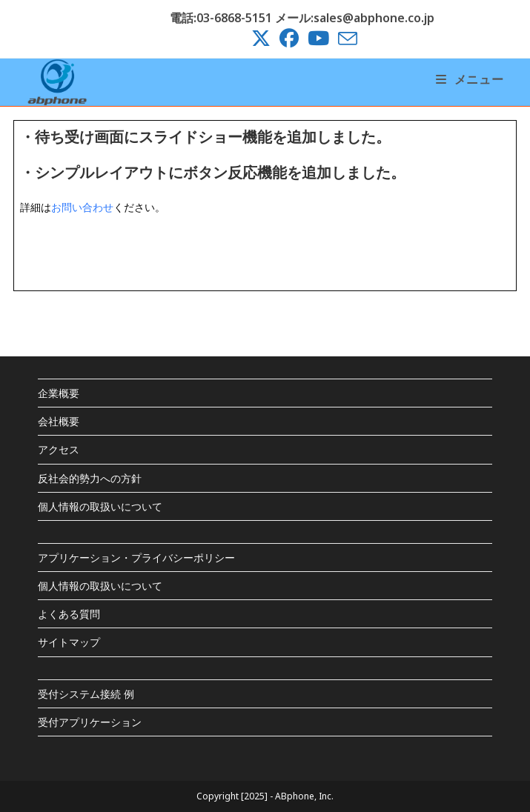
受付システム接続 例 (86, 694)
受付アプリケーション (90, 722)
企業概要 (59, 393)
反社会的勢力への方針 (90, 478)
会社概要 (59, 421)
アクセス (59, 449)
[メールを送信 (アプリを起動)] (345, 39)
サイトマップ (69, 642)
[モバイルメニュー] (470, 79)
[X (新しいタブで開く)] (261, 39)
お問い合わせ (82, 207)
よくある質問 (69, 614)
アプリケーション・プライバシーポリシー (136, 558)
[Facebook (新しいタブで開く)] (289, 39)
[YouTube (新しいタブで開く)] (318, 39)
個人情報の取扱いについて (100, 506)
